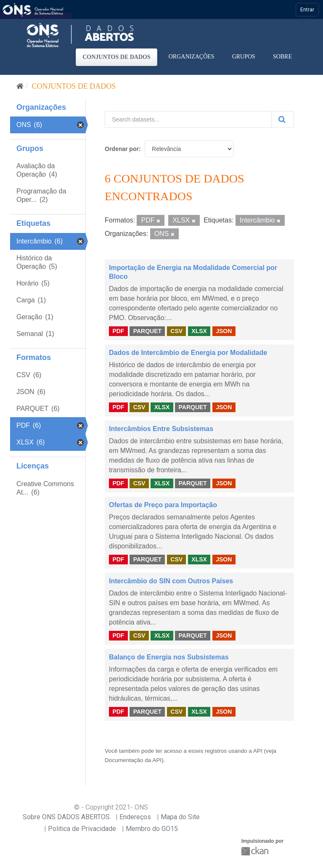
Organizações (192, 57)
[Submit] (283, 119)
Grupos (244, 57)
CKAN (256, 851)
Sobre (282, 57)
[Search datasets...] (188, 119)
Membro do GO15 (152, 829)
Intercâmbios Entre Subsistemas (161, 429)
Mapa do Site (180, 817)
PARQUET (147, 331)
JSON (224, 331)
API (258, 751)
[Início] (20, 86)
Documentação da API (133, 760)
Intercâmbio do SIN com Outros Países (171, 581)
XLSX (199, 331)
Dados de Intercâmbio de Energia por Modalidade (188, 353)
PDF (118, 331)
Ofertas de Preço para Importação (163, 505)
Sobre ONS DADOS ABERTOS (66, 817)
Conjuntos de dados (116, 57)
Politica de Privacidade (82, 829)
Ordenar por (122, 149)
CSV (176, 331)
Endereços (135, 817)
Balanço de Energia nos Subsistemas (169, 657)
